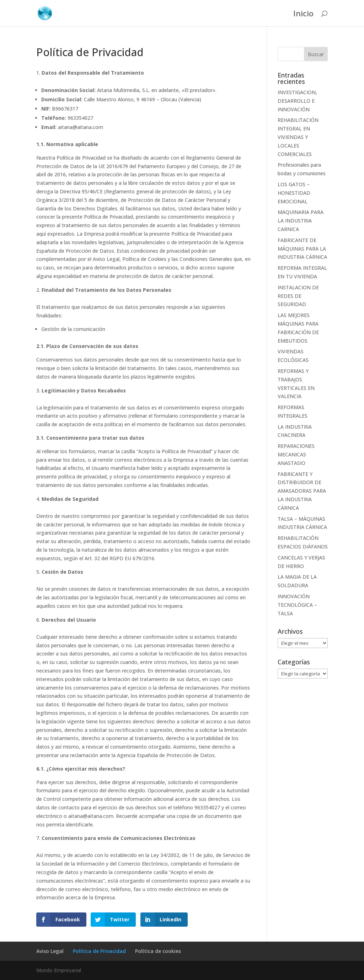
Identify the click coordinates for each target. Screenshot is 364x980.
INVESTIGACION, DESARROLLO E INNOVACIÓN (297, 101)
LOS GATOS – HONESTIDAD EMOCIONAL (294, 193)
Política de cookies (158, 951)
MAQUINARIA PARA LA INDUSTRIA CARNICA (301, 221)
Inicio (303, 15)
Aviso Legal (50, 951)
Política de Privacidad (99, 951)
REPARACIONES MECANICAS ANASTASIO (296, 454)
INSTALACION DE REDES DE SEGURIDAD (298, 296)
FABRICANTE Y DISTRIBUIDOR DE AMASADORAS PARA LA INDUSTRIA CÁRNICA (302, 491)
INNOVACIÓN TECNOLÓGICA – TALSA (297, 605)
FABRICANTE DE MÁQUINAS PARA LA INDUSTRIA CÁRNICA (302, 249)
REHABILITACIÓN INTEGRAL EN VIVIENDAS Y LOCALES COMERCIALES (298, 137)
